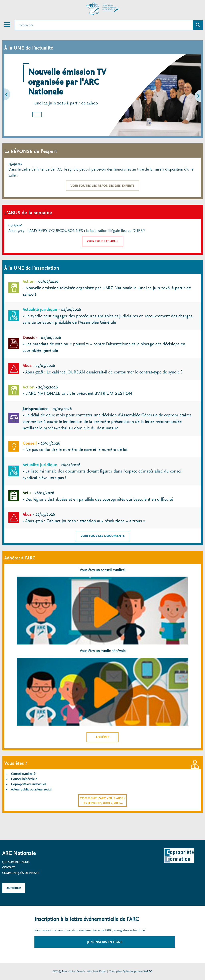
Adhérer (14, 888)
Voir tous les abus (102, 241)
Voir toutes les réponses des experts (102, 186)
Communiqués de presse (21, 873)
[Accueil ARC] (102, 9)
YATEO (148, 971)
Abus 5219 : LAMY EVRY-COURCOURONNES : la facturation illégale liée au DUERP (77, 231)
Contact (9, 867)
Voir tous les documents (103, 536)
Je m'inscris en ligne (105, 942)
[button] (15, 95)
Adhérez (103, 737)
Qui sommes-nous (16, 862)
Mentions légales (97, 971)
